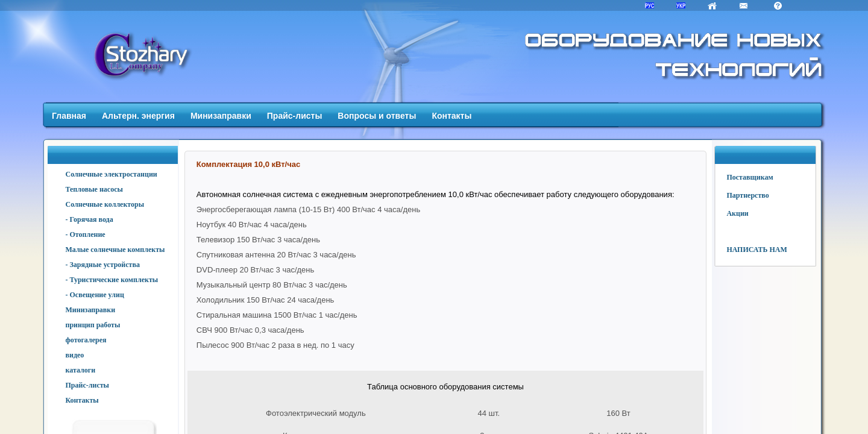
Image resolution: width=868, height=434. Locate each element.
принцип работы (93, 325)
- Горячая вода (90, 219)
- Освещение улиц (95, 295)
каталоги (81, 370)
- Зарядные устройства (103, 265)
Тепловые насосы (94, 189)
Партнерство (747, 195)
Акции (737, 213)
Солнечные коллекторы (105, 204)
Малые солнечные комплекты (115, 250)
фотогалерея (86, 340)
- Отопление (86, 234)
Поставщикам (750, 177)
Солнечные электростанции (112, 174)
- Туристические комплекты (112, 280)
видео (75, 355)
